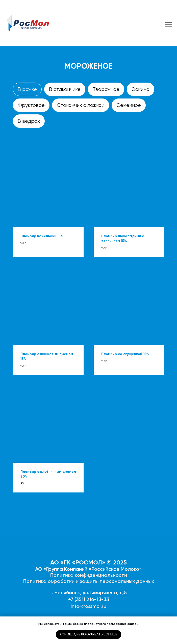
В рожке (27, 89)
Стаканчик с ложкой (81, 105)
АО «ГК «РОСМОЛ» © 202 (87, 562)
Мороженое (89, 66)
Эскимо (141, 89)
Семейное (129, 105)
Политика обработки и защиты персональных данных (89, 581)
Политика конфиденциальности (89, 575)
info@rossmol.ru (89, 606)
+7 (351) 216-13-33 (89, 599)
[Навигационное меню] (168, 25)
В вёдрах (29, 121)
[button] (48, 188)
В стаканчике (65, 89)
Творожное (106, 89)
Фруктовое (31, 105)
